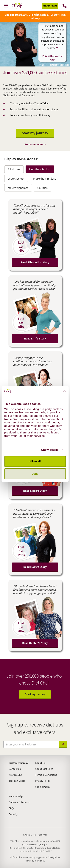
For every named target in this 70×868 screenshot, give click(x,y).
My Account (15, 775)
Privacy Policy (43, 781)
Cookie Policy (43, 787)
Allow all (35, 461)
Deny (35, 473)
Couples (42, 188)
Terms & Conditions (46, 775)
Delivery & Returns (19, 802)
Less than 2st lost (40, 169)
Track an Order (17, 781)
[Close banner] (64, 391)
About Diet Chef (44, 769)
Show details (50, 450)
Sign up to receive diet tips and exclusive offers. (35, 728)
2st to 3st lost (16, 178)
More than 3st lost (44, 178)
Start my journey (35, 133)
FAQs (11, 808)
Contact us (15, 769)
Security (13, 814)
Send (63, 744)
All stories (14, 169)
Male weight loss (18, 188)
